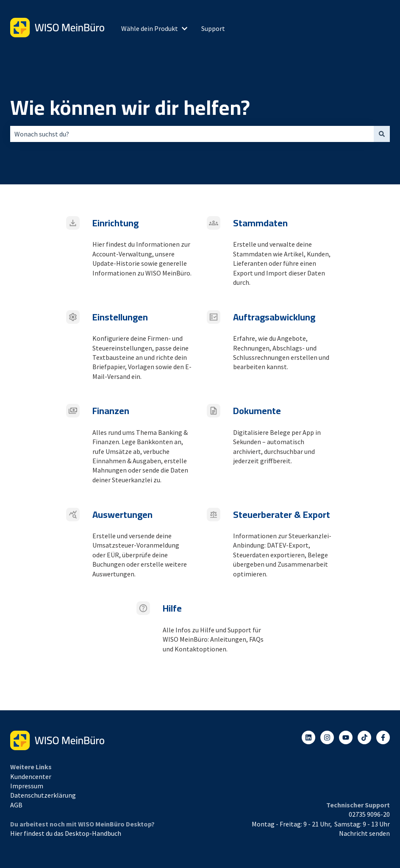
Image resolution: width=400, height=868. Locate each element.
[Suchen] (382, 134)
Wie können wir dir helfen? (130, 108)
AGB (16, 805)
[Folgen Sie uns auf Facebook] (383, 737)
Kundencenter (31, 776)
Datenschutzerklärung (43, 795)
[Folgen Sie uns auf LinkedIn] (308, 737)
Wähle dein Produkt (150, 28)
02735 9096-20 (369, 814)
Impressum (27, 786)
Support (213, 28)
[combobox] (192, 134)
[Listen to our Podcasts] (364, 737)
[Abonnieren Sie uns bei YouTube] (346, 737)
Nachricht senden (364, 833)
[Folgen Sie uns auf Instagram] (327, 737)
